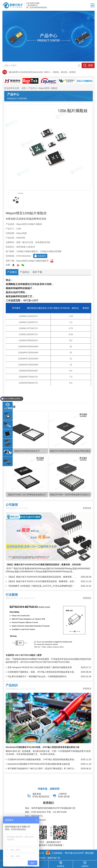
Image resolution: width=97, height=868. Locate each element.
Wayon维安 (44, 88)
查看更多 (87, 508)
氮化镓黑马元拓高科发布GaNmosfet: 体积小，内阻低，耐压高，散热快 (42, 72)
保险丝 (54, 88)
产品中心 (33, 88)
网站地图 (89, 853)
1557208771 (37, 816)
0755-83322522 (24, 256)
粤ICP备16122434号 (74, 853)
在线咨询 (42, 256)
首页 (24, 88)
